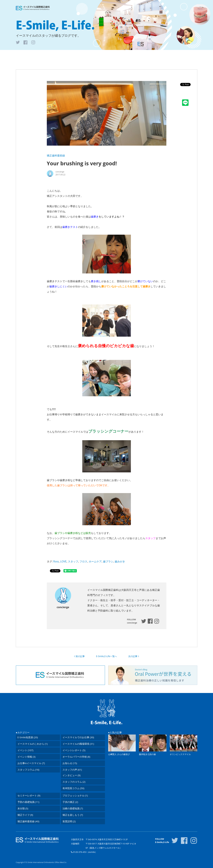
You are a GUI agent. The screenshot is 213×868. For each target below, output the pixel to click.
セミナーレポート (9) (29, 795)
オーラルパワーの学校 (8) (76, 757)
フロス (83, 561)
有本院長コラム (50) (73, 788)
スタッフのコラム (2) (74, 782)
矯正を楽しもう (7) (73, 815)
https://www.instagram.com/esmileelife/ (157, 621)
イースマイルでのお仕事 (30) (78, 737)
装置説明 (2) (69, 821)
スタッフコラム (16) (28, 770)
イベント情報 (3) (26, 757)
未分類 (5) (23, 808)
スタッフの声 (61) (72, 770)
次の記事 (133, 656)
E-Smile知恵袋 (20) (28, 737)
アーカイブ (111, 55)
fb (25, 42)
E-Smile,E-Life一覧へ (106, 656)
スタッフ (73, 561)
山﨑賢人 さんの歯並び (119, 754)
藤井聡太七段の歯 (147, 754)
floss (56, 561)
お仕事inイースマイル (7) (31, 763)
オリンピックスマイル (180, 754)
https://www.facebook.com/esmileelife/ (150, 621)
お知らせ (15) (70, 763)
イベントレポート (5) (74, 750)
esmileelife (144, 621)
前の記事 (80, 656)
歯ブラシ (108, 561)
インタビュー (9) (72, 775)
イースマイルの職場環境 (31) (78, 744)
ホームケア (95, 561)
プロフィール (129, 55)
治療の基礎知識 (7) (73, 808)
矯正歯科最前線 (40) (28, 821)
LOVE (63, 561)
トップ (80, 55)
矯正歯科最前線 (56, 155)
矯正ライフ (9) (25, 815)
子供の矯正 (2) (70, 802)
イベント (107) (25, 750)
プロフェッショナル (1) (75, 795)
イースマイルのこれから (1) (33, 744)
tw (18, 42)
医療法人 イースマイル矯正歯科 (33, 8)
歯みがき (120, 561)
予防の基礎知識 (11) (28, 802)
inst (33, 42)
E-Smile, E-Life (55, 25)
